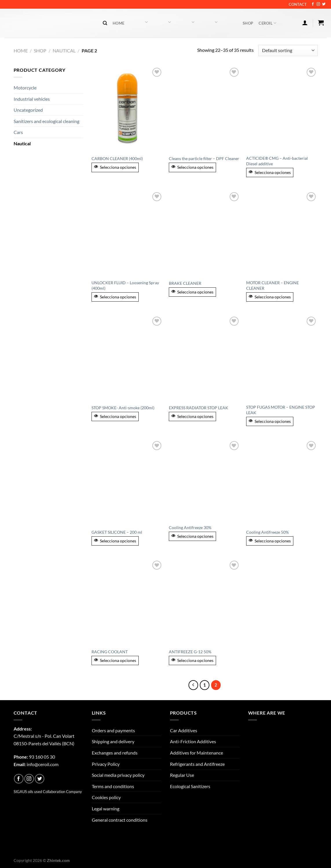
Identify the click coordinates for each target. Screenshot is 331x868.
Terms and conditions (113, 786)
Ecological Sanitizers (190, 786)
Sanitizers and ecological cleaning (46, 121)
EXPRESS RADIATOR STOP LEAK (199, 408)
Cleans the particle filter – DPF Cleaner (204, 158)
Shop (248, 23)
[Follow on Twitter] (324, 4)
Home (118, 23)
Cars (18, 132)
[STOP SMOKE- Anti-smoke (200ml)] (127, 358)
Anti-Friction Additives (193, 741)
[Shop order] (288, 51)
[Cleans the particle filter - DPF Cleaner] (205, 109)
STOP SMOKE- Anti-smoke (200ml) (123, 408)
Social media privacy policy (118, 775)
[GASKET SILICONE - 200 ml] (127, 482)
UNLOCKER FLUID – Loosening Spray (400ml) (125, 285)
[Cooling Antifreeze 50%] (282, 482)
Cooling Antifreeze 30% (190, 527)
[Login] (305, 23)
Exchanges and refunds (115, 753)
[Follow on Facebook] (313, 4)
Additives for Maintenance (196, 753)
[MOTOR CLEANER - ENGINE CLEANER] (282, 234)
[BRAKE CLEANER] (205, 234)
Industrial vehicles (32, 99)
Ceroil (267, 23)
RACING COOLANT (110, 652)
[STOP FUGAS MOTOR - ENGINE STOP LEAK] (282, 358)
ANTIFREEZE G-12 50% (190, 652)
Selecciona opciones (115, 167)
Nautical (64, 51)
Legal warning (106, 809)
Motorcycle (25, 88)
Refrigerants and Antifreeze (197, 764)
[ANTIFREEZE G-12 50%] (205, 602)
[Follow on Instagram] (318, 4)
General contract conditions (120, 820)
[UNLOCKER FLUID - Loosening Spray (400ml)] (127, 234)
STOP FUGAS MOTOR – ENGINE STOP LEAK (281, 410)
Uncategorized (28, 110)
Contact (298, 4)
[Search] (105, 23)
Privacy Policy (106, 764)
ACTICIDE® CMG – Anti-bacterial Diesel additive (277, 161)
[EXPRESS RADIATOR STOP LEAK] (205, 358)
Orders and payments (113, 730)
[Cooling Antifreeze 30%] (205, 480)
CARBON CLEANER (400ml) (117, 158)
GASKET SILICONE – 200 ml (117, 532)
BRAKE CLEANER (185, 283)
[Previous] (193, 685)
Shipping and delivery (113, 741)
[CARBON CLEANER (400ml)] (127, 109)
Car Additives (184, 730)
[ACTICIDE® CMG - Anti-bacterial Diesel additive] (282, 109)
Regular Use (182, 775)
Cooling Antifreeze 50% (267, 532)
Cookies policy (106, 797)
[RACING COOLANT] (127, 602)
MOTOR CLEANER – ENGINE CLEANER (273, 285)
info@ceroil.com (43, 764)
